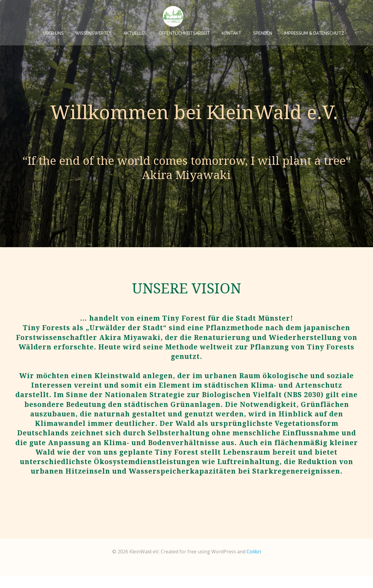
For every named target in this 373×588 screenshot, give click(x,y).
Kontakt (256, 16)
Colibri (254, 564)
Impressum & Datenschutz (338, 16)
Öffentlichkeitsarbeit (209, 16)
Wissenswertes (118, 16)
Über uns (78, 16)
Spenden (287, 16)
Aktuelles (159, 16)
